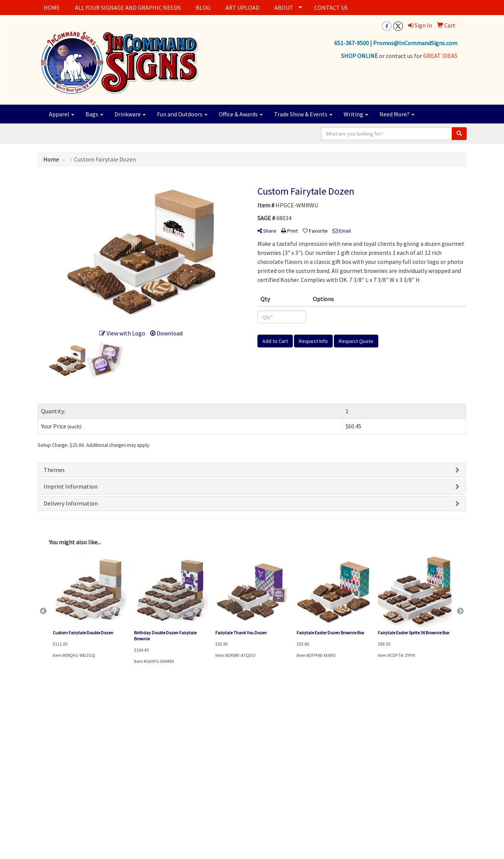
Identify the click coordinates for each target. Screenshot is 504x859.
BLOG (203, 8)
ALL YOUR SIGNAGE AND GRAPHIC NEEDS (128, 8)
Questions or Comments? (71, 787)
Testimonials (124, 774)
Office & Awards (241, 114)
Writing (356, 114)
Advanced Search (128, 732)
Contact (46, 753)
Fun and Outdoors (182, 114)
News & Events (52, 774)
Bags (94, 114)
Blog (116, 763)
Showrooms (123, 742)
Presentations (125, 753)
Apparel (62, 114)
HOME (52, 8)
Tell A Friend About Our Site (73, 797)
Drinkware (130, 114)
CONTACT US (331, 8)
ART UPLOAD (242, 8)
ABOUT (284, 8)
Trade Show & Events (303, 114)
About (44, 742)
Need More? (397, 114)
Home (44, 732)
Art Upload (49, 763)
